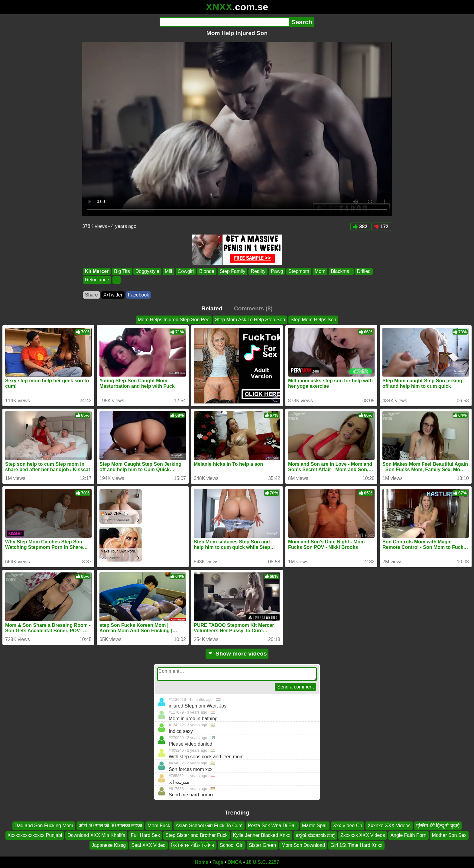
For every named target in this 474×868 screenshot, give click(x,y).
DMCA (235, 862)
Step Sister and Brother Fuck (196, 835)
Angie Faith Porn (408, 835)
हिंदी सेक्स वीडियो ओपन (193, 845)
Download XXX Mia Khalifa (96, 835)
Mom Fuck (159, 826)
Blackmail (341, 271)
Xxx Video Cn (347, 826)
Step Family (232, 271)
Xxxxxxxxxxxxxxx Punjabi (35, 835)
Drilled (364, 271)
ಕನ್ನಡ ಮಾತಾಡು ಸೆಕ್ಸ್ (315, 835)
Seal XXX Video (148, 845)
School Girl (232, 845)
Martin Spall (315, 826)
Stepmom (299, 271)
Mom (320, 271)
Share (91, 295)
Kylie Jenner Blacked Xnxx (262, 835)
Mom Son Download (303, 845)
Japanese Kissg (109, 845)
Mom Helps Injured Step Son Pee (174, 320)
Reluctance (97, 280)
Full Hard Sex (145, 835)
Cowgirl (186, 271)
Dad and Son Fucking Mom (44, 826)
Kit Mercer (97, 271)
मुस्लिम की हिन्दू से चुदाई (438, 826)
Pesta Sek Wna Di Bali (272, 826)
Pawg (277, 271)
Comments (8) (253, 308)
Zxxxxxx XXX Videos (363, 835)
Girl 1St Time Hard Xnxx (356, 845)
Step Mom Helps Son (313, 320)
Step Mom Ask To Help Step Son (250, 320)
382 (360, 227)
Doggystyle (147, 271)
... (117, 280)
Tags (218, 862)
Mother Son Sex (449, 835)
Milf (169, 271)
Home (202, 862)
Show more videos (237, 654)
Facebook (138, 295)
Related (212, 308)
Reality (258, 271)
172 (381, 227)
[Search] (224, 22)
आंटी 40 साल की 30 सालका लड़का (110, 826)
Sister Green (262, 845)
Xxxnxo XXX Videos (389, 826)
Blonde (207, 271)
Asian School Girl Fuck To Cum (209, 826)
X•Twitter (113, 295)
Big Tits (122, 271)
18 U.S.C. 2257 (263, 862)
